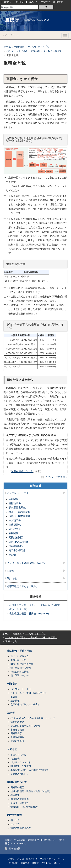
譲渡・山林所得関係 (19, 512)
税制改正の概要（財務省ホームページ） (31, 613)
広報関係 (13, 499)
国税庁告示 (16, 733)
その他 (12, 555)
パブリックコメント (21, 762)
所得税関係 (15, 503)
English (20, 2)
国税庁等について (17, 782)
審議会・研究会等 (20, 803)
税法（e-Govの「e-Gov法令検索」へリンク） (33, 718)
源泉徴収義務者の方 (21, 828)
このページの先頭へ (57, 477)
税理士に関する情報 (21, 668)
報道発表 (15, 759)
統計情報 (12, 579)
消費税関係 (15, 525)
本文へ (8, 2)
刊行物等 (19, 47)
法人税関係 (15, 520)
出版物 (11, 571)
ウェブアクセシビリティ (52, 859)
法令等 (11, 713)
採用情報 (15, 795)
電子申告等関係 (17, 550)
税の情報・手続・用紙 (19, 651)
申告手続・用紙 (18, 660)
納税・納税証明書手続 (22, 664)
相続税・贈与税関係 (19, 516)
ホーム (7, 47)
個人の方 (15, 820)
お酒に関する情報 (20, 672)
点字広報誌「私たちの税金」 (23, 586)
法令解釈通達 (17, 722)
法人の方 (15, 824)
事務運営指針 (17, 730)
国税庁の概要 (17, 787)
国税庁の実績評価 (20, 799)
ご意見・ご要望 (16, 859)
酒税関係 (13, 533)
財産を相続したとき (22, 471)
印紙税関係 (15, 529)
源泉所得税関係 (17, 508)
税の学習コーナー (20, 675)
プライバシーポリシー (52, 863)
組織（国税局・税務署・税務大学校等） (31, 791)
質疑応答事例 (17, 741)
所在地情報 (13, 849)
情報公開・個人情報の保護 (24, 807)
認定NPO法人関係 (19, 542)
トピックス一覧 (18, 755)
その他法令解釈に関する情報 (25, 726)
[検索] (19, 7)
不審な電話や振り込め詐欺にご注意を (30, 770)
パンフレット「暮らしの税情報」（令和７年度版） (34, 51)
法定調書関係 (16, 546)
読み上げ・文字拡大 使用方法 (46, 2)
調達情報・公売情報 (21, 766)
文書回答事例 (17, 737)
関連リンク (32, 859)
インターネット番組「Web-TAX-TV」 (29, 693)
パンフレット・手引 (39, 47)
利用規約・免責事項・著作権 (24, 863)
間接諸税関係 (16, 537)
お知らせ (12, 749)
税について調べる (20, 656)
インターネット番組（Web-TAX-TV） (27, 563)
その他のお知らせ (20, 774)
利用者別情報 (15, 815)
